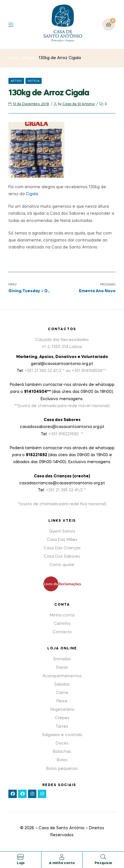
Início (13, 58)
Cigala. (32, 194)
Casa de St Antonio (79, 104)
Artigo (29, 58)
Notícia (34, 81)
